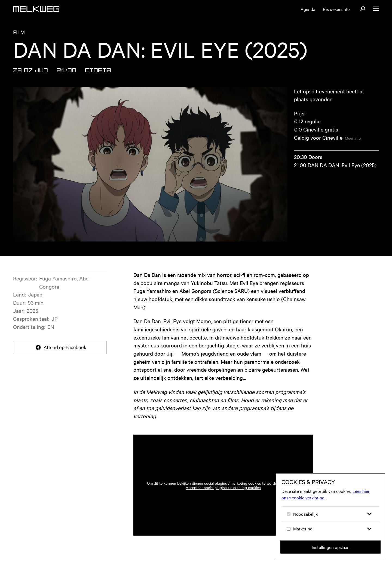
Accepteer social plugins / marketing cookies (223, 487)
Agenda (308, 9)
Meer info (353, 138)
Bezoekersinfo (336, 9)
